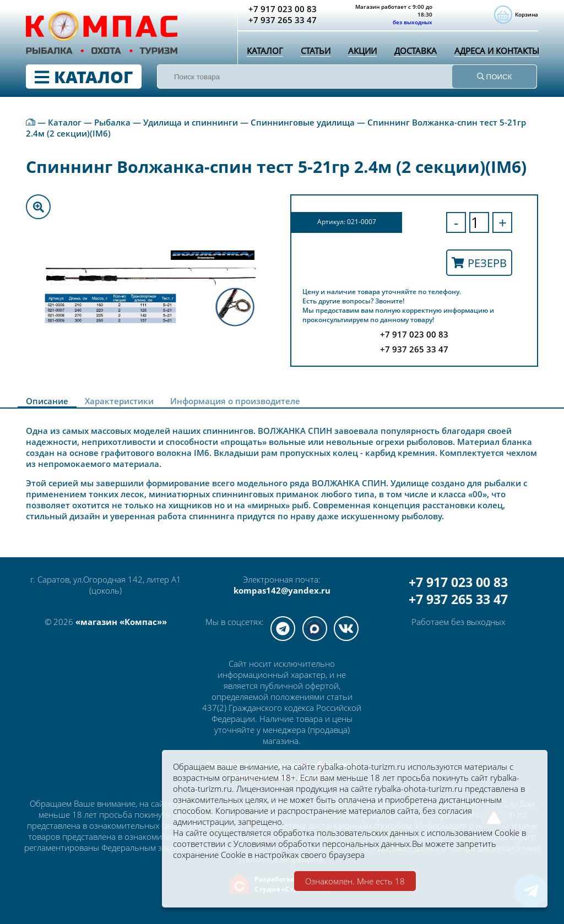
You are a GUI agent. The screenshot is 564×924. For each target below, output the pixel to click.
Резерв (479, 263)
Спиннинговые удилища (303, 122)
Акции (362, 51)
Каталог (265, 51)
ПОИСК (495, 77)
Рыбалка (112, 122)
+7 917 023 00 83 (458, 582)
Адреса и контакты (497, 51)
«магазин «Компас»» (121, 622)
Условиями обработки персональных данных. (323, 844)
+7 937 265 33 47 (458, 599)
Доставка (416, 51)
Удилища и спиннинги (191, 122)
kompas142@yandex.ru (282, 590)
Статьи (316, 51)
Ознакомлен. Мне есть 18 (355, 881)
